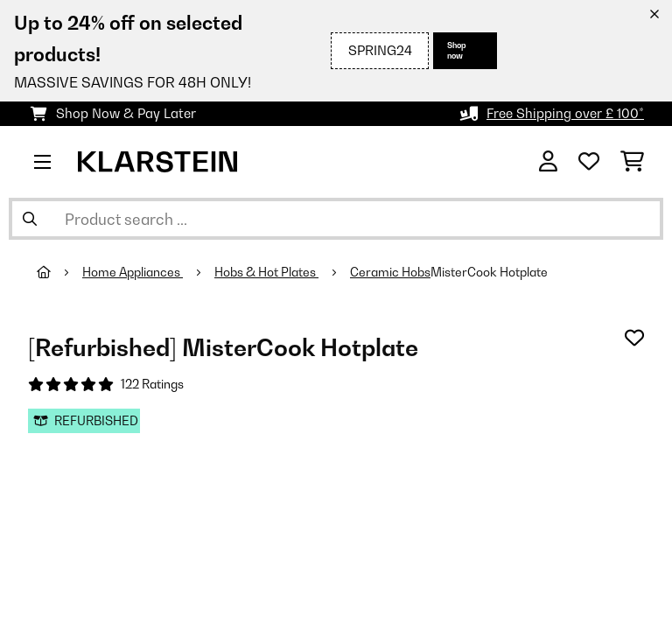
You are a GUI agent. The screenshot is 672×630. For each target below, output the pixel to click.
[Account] (548, 162)
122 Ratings (152, 384)
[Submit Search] (30, 219)
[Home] (59, 272)
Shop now (457, 50)
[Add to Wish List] (634, 338)
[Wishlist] (589, 162)
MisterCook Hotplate (489, 272)
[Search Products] (336, 219)
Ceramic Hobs (390, 272)
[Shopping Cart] (632, 162)
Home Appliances (133, 272)
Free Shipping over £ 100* (565, 113)
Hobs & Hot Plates (266, 272)
